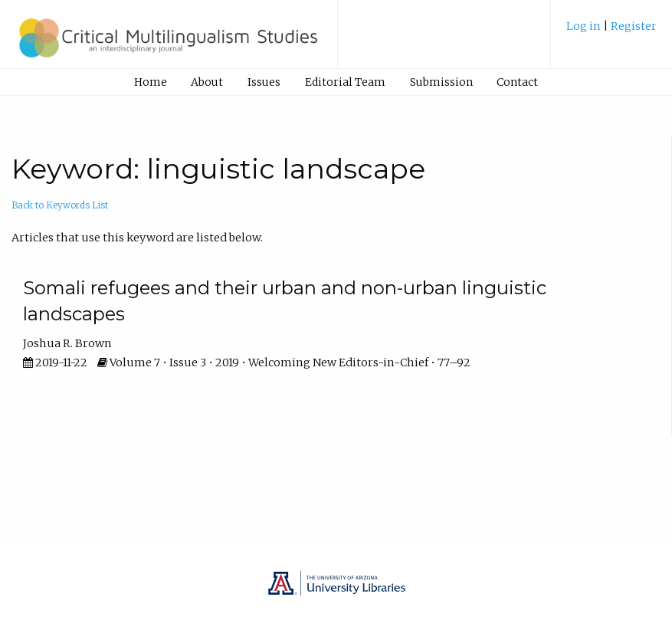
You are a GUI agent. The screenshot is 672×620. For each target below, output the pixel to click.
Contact (517, 82)
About (207, 82)
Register (634, 26)
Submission (441, 82)
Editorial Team (345, 82)
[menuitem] (611, 32)
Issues (264, 82)
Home (151, 82)
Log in (585, 26)
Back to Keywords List (60, 205)
